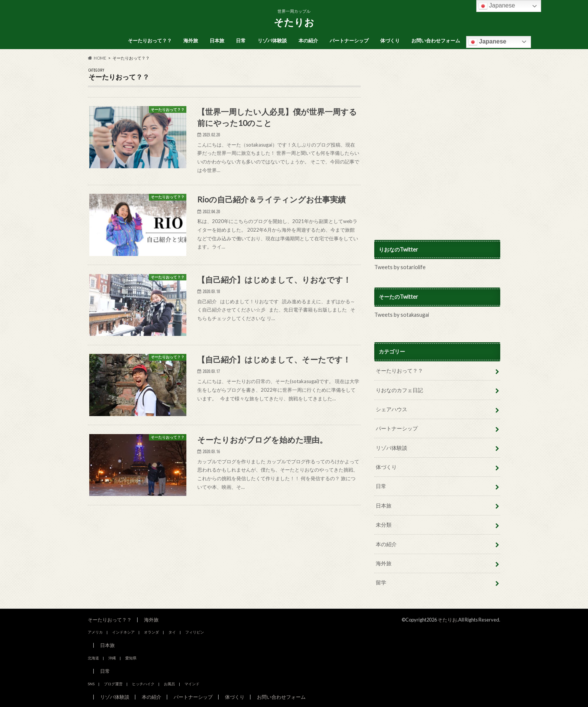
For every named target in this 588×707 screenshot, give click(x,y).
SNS (91, 684)
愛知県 (131, 658)
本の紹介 (308, 40)
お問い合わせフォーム (436, 40)
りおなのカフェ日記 (399, 390)
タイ (172, 632)
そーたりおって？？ (150, 40)
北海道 (93, 658)
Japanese (487, 42)
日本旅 (217, 40)
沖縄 (112, 658)
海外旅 (191, 40)
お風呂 (169, 684)
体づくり (390, 40)
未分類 (384, 525)
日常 (241, 40)
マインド (192, 684)
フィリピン (195, 632)
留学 (381, 582)
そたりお (294, 22)
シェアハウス (391, 409)
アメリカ (95, 632)
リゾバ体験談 (272, 40)
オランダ (151, 632)
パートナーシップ (349, 40)
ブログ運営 (113, 684)
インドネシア (123, 632)
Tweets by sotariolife (400, 267)
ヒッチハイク (143, 684)
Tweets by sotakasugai (402, 315)
